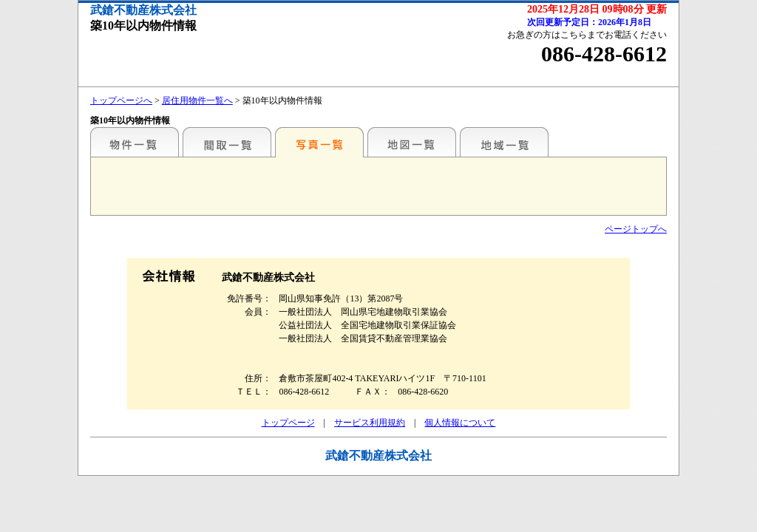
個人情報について (460, 423)
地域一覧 (504, 142)
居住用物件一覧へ (197, 100)
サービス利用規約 (370, 423)
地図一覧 (412, 142)
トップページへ (121, 100)
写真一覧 (319, 142)
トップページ (288, 423)
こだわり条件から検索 (135, 142)
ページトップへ (636, 229)
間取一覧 (227, 142)
